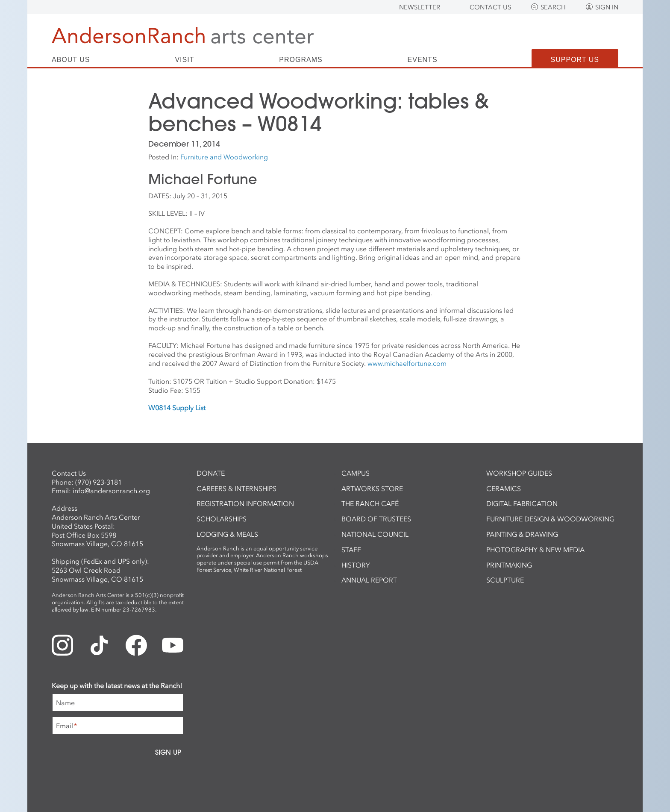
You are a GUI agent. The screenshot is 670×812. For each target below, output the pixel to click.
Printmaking (509, 565)
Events (423, 60)
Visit (184, 60)
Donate (211, 473)
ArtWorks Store (372, 488)
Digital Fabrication (522, 503)
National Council (375, 534)
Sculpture (505, 580)
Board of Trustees (376, 519)
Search (553, 7)
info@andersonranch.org (111, 491)
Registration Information (245, 503)
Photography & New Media (535, 550)
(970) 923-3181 (98, 482)
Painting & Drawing (522, 534)
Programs (301, 60)
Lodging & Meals (227, 534)
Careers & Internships (237, 488)
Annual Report (369, 580)
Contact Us (490, 7)
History (356, 565)
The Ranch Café (370, 503)
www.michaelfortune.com (407, 363)
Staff (351, 550)
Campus (356, 473)
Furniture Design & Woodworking (550, 519)
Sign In (607, 7)
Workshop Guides (519, 473)
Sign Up (168, 752)
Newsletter (420, 7)
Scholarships (222, 519)
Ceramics (504, 488)
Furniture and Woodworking (224, 157)
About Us (71, 60)
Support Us (575, 60)
